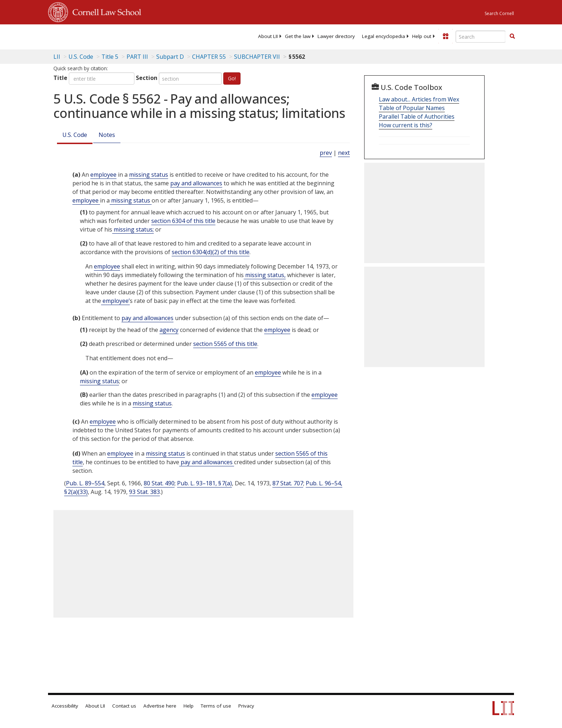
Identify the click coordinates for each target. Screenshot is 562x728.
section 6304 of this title (183, 221)
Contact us (124, 706)
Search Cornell (499, 13)
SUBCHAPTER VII (257, 57)
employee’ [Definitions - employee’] (115, 301)
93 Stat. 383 (144, 492)
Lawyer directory (336, 36)
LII (57, 57)
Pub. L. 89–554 (85, 483)
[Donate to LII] (446, 36)
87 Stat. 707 (288, 483)
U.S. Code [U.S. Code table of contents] (81, 57)
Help (189, 706)
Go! (232, 78)
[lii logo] (129, 36)
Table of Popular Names (412, 108)
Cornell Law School (105, 11)
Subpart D (170, 57)
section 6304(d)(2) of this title (211, 252)
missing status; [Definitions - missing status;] (133, 229)
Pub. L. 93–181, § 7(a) (204, 483)
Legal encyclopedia (384, 36)
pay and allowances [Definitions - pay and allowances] (196, 183)
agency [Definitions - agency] (169, 330)
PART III (137, 57)
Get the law (298, 36)
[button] (512, 36)
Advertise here (160, 706)
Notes (107, 135)
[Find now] (512, 37)
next (344, 153)
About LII (268, 36)
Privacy (246, 706)
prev (326, 153)
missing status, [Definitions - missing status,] (265, 275)
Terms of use (216, 706)
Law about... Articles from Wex (419, 99)
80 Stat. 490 (159, 483)
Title (60, 78)
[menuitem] (268, 36)
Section (147, 78)
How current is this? (406, 125)
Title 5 (110, 57)
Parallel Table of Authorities (417, 116)
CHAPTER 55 (209, 57)
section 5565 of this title (225, 344)
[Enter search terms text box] (481, 37)
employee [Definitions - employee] (103, 175)
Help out (422, 36)
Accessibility (65, 706)
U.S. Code (75, 135)
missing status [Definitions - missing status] (149, 175)
